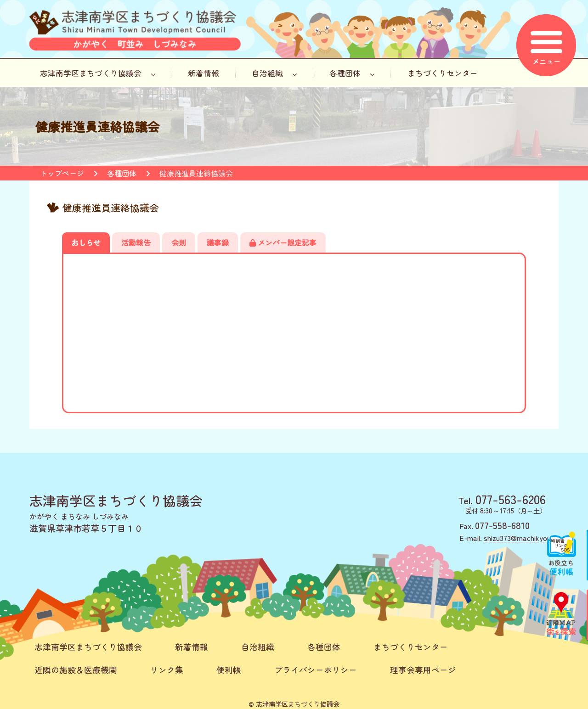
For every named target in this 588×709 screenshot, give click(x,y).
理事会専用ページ (423, 670)
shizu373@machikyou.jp (521, 538)
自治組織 (274, 73)
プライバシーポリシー (316, 670)
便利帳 (229, 670)
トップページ (62, 173)
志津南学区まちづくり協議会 (98, 73)
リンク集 (167, 670)
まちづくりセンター (443, 73)
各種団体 (352, 73)
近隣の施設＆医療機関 (76, 670)
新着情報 (204, 73)
